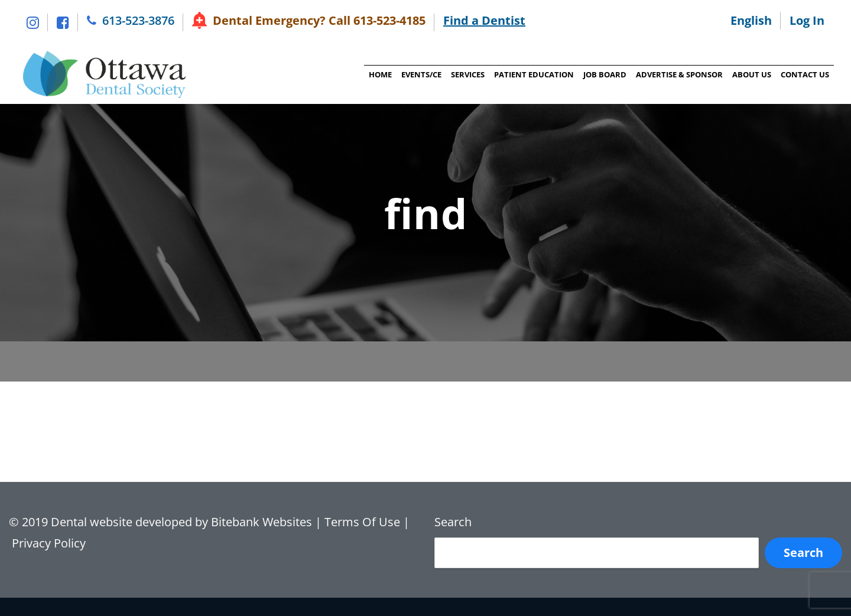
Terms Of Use (362, 522)
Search (453, 522)
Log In (807, 20)
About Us (751, 74)
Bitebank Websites (262, 522)
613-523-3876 (138, 20)
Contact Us (804, 74)
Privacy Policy (50, 543)
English (751, 20)
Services (467, 74)
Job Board (604, 74)
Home (379, 74)
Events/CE (420, 74)
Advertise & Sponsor (678, 74)
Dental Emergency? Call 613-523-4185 (319, 20)
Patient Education (533, 74)
